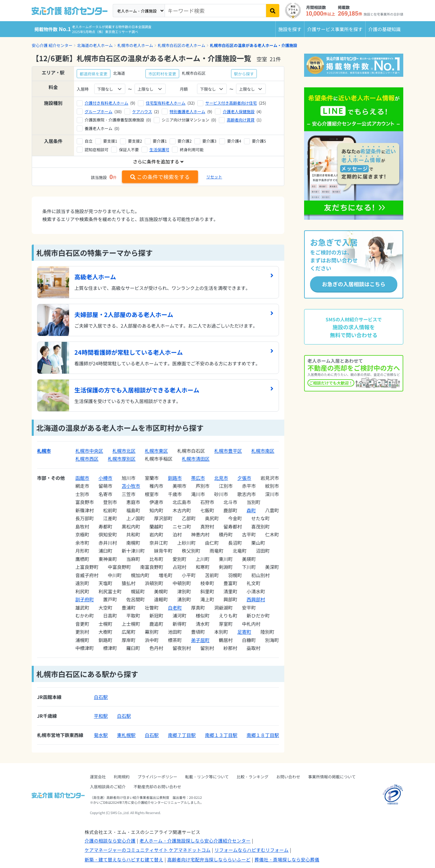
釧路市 (175, 478)
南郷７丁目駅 (182, 735)
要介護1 (160, 141)
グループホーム (99, 111)
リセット (214, 177)
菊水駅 (101, 735)
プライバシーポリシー (157, 777)
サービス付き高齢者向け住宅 (231, 103)
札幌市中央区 (89, 451)
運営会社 (98, 777)
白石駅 (101, 697)
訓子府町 (85, 599)
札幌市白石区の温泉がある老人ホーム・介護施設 (254, 45)
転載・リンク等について (207, 777)
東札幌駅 (126, 735)
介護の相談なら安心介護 (110, 841)
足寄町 (244, 632)
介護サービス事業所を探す (335, 29)
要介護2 (185, 141)
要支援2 (135, 141)
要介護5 (259, 141)
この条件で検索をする (160, 177)
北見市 (221, 478)
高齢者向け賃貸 (241, 120)
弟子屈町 (200, 640)
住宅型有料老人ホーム (166, 103)
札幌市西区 (87, 459)
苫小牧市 (131, 486)
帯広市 (198, 478)
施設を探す (290, 29)
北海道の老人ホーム (95, 45)
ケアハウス (142, 111)
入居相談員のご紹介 (108, 786)
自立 (89, 141)
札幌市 (44, 451)
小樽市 (105, 478)
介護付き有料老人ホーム (106, 103)
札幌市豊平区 (228, 451)
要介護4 (234, 141)
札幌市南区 (263, 451)
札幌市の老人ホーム (135, 45)
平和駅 (101, 716)
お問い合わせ (288, 777)
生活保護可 (159, 149)
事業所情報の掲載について (332, 777)
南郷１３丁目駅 (221, 735)
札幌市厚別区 (122, 459)
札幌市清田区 (196, 459)
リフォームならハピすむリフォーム (252, 850)
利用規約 (122, 777)
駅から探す (244, 74)
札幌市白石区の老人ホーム (181, 45)
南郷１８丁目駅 (263, 735)
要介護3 (209, 141)
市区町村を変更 (162, 74)
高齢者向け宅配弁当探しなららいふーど (209, 859)
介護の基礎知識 (384, 29)
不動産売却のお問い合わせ (157, 786)
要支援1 (110, 141)
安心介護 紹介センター (52, 45)
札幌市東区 (156, 451)
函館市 (82, 478)
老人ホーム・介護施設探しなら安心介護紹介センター (195, 841)
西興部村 (256, 599)
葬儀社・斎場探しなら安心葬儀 (287, 859)
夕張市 (244, 478)
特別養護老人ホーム (187, 111)
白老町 (175, 608)
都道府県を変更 (94, 74)
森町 (251, 510)
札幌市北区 (124, 451)
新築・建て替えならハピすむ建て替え (124, 859)
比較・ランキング (253, 777)
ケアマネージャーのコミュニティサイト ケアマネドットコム (148, 850)
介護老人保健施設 (239, 111)
